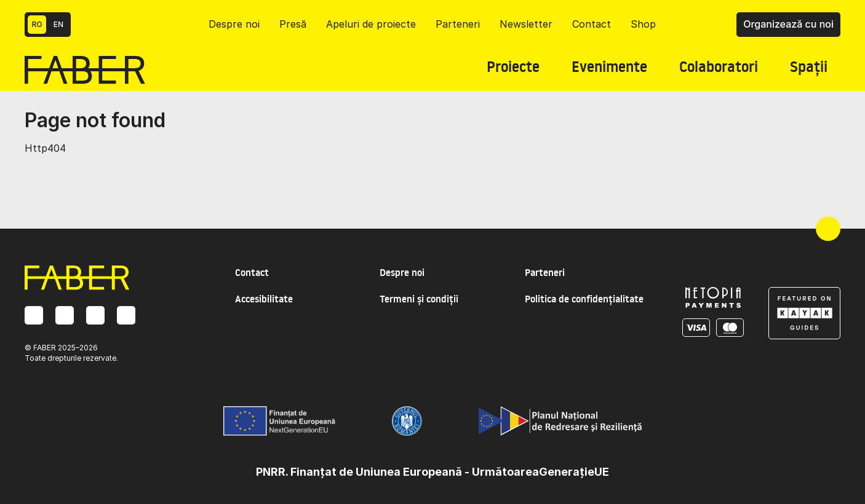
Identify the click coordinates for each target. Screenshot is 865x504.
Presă (293, 24)
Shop (643, 24)
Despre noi (234, 24)
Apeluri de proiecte (371, 24)
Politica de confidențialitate (584, 299)
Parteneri (458, 24)
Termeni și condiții (419, 299)
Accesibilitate (264, 299)
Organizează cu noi (788, 24)
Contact (592, 24)
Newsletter (526, 24)
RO (37, 24)
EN (58, 24)
